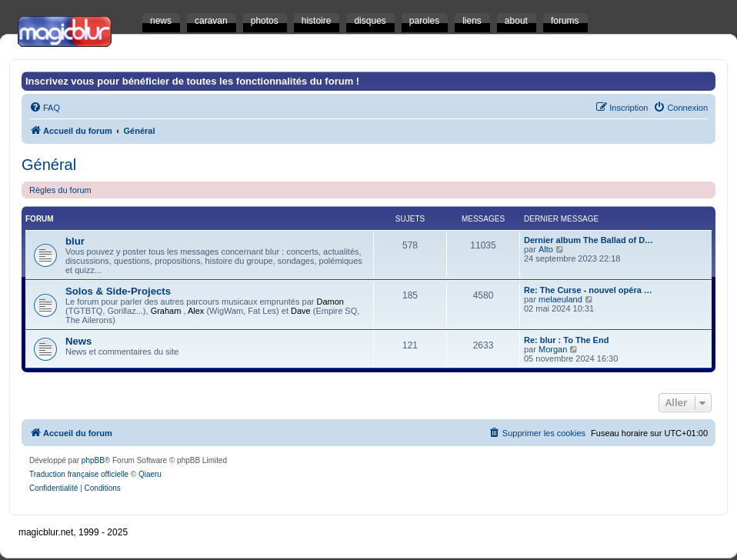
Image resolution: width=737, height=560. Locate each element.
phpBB (93, 460)
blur (75, 241)
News (78, 341)
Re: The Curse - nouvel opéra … (588, 290)
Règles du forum (60, 190)
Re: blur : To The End (566, 340)
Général (49, 165)
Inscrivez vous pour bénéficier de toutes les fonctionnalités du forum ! (192, 81)
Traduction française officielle (79, 474)
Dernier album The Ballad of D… (589, 240)
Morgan (553, 349)
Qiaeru (150, 474)
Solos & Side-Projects (118, 291)
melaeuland (560, 299)
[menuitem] (45, 108)
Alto (546, 249)
